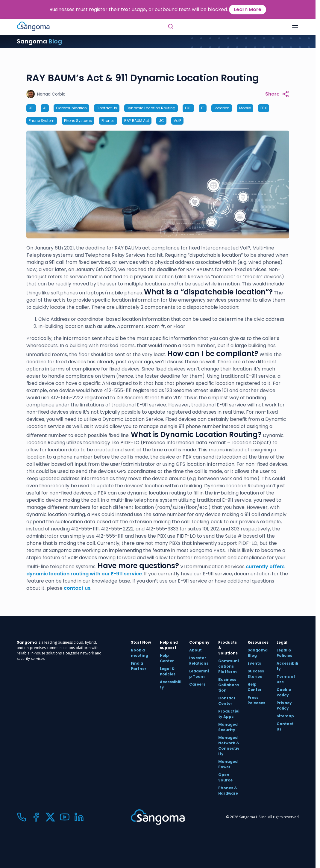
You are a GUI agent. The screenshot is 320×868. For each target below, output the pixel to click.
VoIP (177, 121)
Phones (108, 121)
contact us (77, 588)
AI (45, 108)
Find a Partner (139, 666)
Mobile (245, 108)
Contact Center (227, 701)
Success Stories (256, 674)
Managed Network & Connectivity (229, 746)
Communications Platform (229, 666)
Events (254, 663)
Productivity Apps (229, 714)
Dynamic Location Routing (151, 108)
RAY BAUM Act (137, 121)
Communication (71, 108)
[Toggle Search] (171, 27)
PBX (264, 108)
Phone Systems (78, 121)
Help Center (167, 658)
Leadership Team (199, 674)
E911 (188, 108)
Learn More (248, 9)
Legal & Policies (168, 671)
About (195, 650)
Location (222, 108)
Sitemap (285, 716)
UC (161, 121)
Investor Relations (199, 661)
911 (31, 108)
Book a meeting (139, 653)
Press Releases (256, 700)
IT (203, 108)
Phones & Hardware (228, 791)
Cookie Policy (284, 692)
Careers (197, 684)
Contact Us (107, 108)
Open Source (225, 777)
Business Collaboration (229, 685)
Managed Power (228, 764)
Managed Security (228, 727)
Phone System (42, 121)
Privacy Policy (284, 706)
